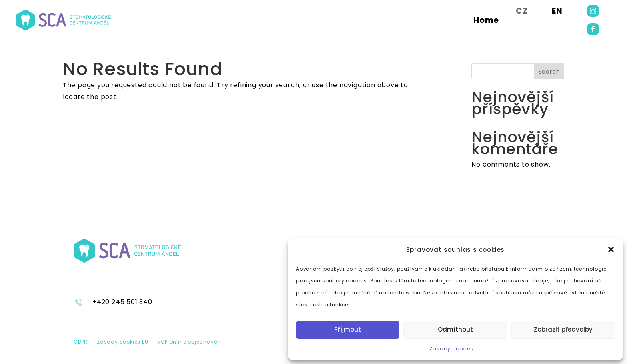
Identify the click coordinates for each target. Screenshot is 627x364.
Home (486, 20)
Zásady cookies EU (123, 342)
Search (549, 72)
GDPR (81, 342)
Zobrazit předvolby (563, 329)
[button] (611, 249)
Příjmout (348, 329)
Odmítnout (455, 329)
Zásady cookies (451, 349)
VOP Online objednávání (190, 342)
